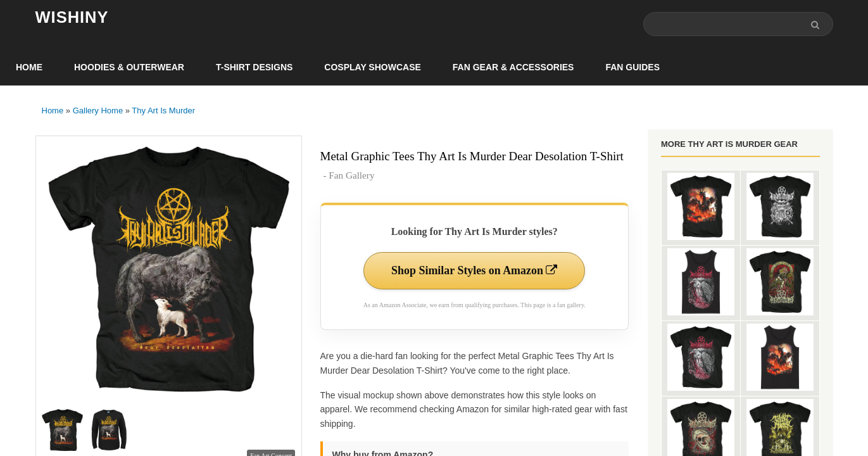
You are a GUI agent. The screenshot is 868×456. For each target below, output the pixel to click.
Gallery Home (98, 111)
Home (29, 67)
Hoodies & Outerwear (129, 67)
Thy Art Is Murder (163, 111)
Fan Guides (632, 67)
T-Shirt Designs (254, 67)
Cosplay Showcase (372, 67)
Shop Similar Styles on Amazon (475, 270)
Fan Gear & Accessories (513, 67)
